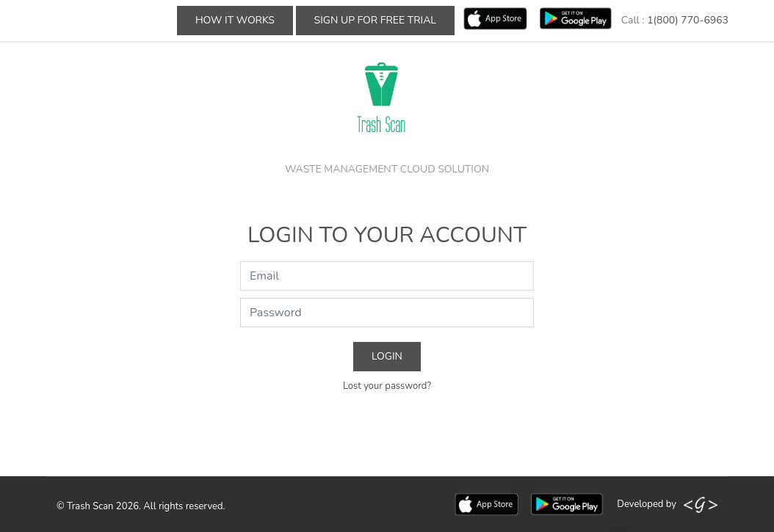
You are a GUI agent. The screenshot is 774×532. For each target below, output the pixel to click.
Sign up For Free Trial (375, 20)
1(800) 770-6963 (688, 20)
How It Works (235, 20)
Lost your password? (387, 386)
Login (387, 356)
